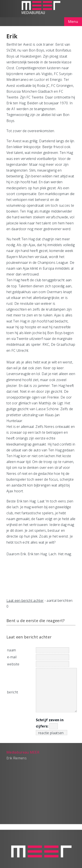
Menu (73, 21)
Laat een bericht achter (25, 601)
